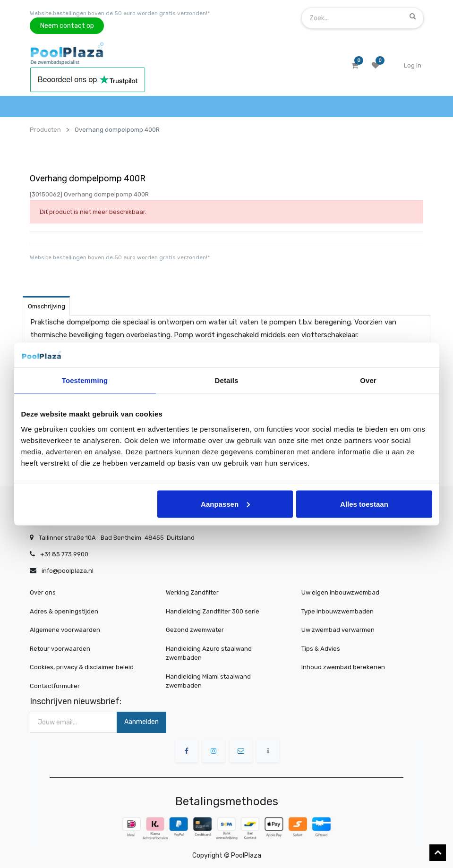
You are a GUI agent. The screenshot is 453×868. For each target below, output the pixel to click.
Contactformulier (55, 686)
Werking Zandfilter (192, 592)
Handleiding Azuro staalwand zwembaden (209, 653)
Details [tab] (227, 380)
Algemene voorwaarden (65, 630)
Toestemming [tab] (85, 380)
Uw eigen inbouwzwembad (344, 593)
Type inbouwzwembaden (341, 612)
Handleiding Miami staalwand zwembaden (208, 681)
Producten (45, 130)
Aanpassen (225, 504)
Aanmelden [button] (141, 722)
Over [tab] (368, 380)
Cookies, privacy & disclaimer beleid (82, 667)
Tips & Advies (326, 649)
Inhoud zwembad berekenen (346, 667)
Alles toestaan (364, 504)
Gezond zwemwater (195, 630)
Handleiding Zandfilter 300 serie (213, 611)
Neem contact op (67, 26)
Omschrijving (47, 306)
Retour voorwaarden (60, 649)
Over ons (43, 592)
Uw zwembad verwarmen (342, 630)
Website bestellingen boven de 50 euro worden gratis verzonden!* (120, 13)
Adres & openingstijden (64, 611)
